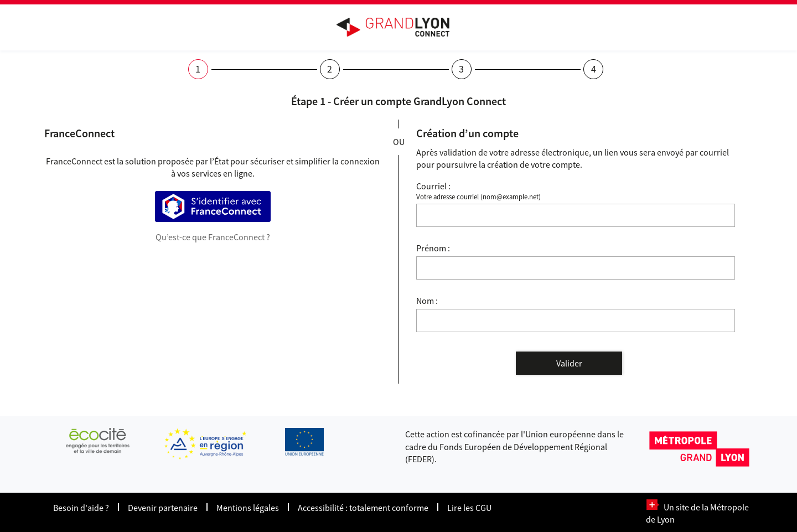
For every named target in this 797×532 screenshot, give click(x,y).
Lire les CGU (469, 508)
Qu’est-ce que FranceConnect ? (213, 237)
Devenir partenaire (163, 508)
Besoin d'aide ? (81, 508)
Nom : (427, 301)
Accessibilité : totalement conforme (363, 508)
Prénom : (433, 248)
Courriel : (433, 186)
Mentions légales (248, 508)
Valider (569, 363)
